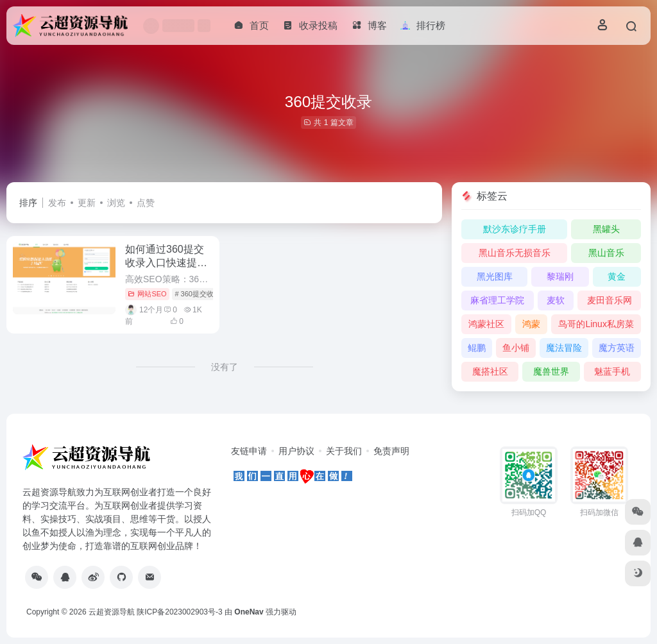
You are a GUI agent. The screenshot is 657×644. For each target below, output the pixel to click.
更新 (87, 203)
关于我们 (344, 451)
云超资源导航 (112, 612)
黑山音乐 (606, 253)
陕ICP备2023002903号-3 (179, 612)
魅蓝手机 (612, 371)
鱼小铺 (516, 348)
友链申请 (249, 451)
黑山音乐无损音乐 (515, 253)
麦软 (556, 300)
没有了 (225, 367)
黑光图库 (495, 276)
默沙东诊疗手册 (515, 229)
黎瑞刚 (560, 276)
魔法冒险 (564, 348)
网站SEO (147, 294)
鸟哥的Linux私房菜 (596, 324)
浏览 (116, 203)
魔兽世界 (551, 371)
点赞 (146, 203)
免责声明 (391, 451)
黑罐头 (606, 229)
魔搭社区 (490, 371)
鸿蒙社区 (486, 324)
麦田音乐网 (610, 300)
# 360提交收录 (198, 294)
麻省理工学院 (497, 300)
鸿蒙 (531, 324)
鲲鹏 (477, 348)
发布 (57, 203)
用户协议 (296, 451)
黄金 (617, 276)
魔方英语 (617, 348)
